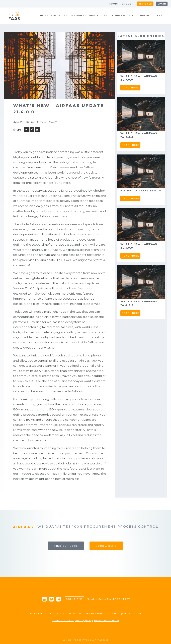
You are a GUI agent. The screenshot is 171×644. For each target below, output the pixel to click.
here (67, 183)
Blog (133, 16)
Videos (145, 16)
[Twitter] (26, 130)
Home (44, 16)
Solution (59, 16)
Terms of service (63, 620)
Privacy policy (84, 620)
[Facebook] (32, 130)
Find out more (66, 546)
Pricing (95, 16)
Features (78, 16)
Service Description (106, 620)
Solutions (74, 599)
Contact (159, 16)
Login (162, 4)
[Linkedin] (37, 130)
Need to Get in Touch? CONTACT (108, 599)
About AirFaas (115, 16)
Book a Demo (106, 546)
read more (130, 88)
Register (145, 4)
